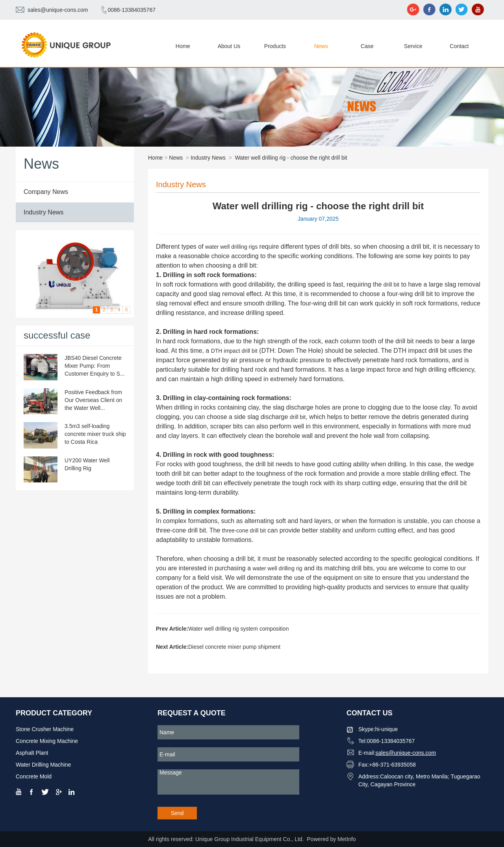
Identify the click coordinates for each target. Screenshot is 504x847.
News (321, 46)
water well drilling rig (277, 568)
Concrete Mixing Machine (47, 741)
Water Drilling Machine (43, 765)
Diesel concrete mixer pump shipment (234, 647)
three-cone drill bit (244, 531)
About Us (229, 46)
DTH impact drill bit (234, 351)
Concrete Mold (34, 776)
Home (183, 46)
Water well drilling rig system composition (238, 629)
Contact (459, 46)
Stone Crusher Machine (45, 729)
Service (413, 46)
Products (275, 46)
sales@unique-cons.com (58, 10)
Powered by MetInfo (331, 839)
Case (367, 46)
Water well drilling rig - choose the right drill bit (291, 158)
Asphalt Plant (32, 753)
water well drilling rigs (231, 247)
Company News (46, 192)
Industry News (44, 212)
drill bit (391, 285)
